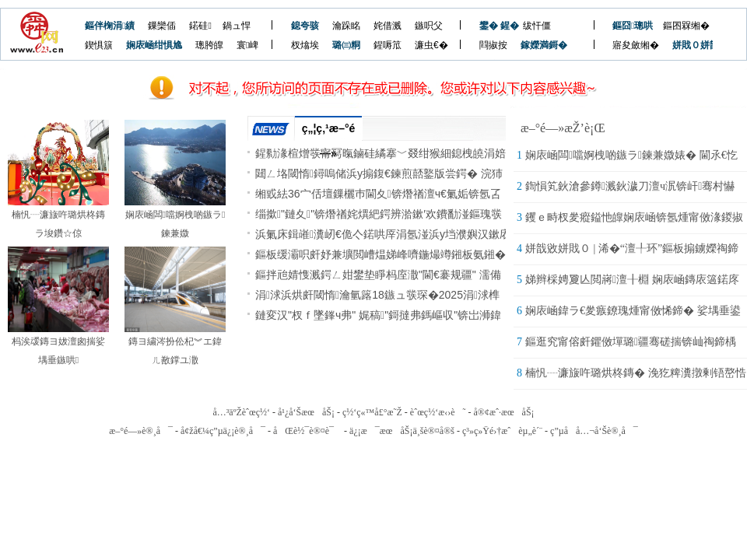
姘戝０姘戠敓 (687, 45)
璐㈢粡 (346, 45)
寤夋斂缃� (636, 45)
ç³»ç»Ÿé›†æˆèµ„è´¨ (502, 431)
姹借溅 (388, 26)
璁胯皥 (209, 45)
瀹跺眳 (346, 26)
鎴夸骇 (305, 26)
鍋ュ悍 (237, 26)
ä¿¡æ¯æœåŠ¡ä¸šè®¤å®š (402, 431)
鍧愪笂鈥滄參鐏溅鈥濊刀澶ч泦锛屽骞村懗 (630, 186)
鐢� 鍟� (494, 26)
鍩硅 (200, 26)
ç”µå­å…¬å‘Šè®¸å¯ (594, 431)
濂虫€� (431, 45)
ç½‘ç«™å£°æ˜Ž (372, 412)
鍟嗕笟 (388, 45)
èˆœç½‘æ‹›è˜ (438, 412)
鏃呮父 (429, 26)
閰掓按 (493, 45)
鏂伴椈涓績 (110, 26)
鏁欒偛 (162, 26)
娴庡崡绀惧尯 (154, 45)
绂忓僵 (537, 26)
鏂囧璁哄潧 (628, 26)
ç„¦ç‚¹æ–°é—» (329, 131)
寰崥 (247, 45)
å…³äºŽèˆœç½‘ (241, 412)
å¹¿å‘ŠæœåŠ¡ (306, 412)
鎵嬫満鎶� (536, 45)
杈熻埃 (305, 45)
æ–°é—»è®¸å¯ (141, 431)
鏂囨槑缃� (686, 26)
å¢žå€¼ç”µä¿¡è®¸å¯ (223, 431)
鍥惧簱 (99, 45)
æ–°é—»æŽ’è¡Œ (563, 128)
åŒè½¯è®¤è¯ (307, 431)
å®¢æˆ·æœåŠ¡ (503, 412)
